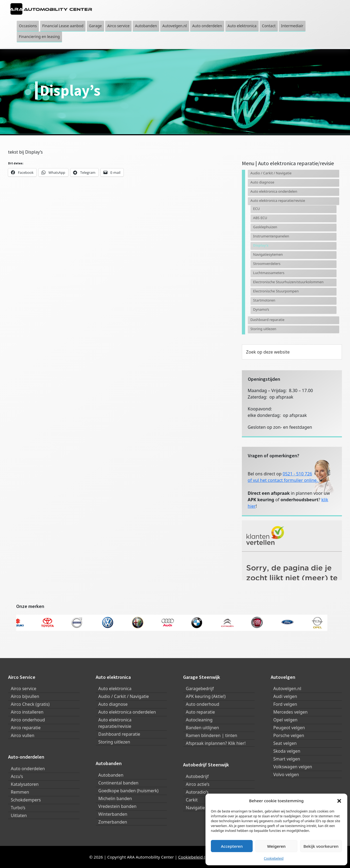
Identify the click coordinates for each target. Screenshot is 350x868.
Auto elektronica (115, 689)
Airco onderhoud (28, 720)
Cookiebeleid (274, 858)
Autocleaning (199, 720)
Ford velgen (285, 704)
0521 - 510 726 (297, 474)
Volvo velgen (286, 774)
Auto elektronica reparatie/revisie (278, 200)
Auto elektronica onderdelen (274, 191)
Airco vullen (23, 735)
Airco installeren (27, 712)
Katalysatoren (25, 784)
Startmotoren (264, 300)
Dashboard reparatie (267, 320)
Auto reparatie (200, 712)
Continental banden (119, 783)
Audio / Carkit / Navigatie (271, 173)
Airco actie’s (198, 784)
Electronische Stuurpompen (276, 291)
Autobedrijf (197, 776)
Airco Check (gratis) (30, 704)
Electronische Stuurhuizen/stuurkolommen (288, 282)
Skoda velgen (287, 751)
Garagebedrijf (200, 689)
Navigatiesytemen (268, 254)
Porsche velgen (289, 735)
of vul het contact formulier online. (283, 480)
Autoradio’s (197, 792)
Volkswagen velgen (293, 767)
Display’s (261, 245)
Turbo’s (18, 808)
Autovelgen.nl (287, 689)
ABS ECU (260, 218)
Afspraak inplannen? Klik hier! (216, 743)
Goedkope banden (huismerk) (128, 791)
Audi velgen (285, 696)
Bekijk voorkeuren (321, 846)
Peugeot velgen (289, 728)
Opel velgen (286, 720)
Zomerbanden (113, 822)
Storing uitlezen (263, 329)
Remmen (20, 792)
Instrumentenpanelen (271, 236)
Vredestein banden (118, 806)
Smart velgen (287, 759)
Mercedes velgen (291, 712)
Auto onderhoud (203, 704)
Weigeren (276, 846)
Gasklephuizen (265, 227)
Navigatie (195, 808)
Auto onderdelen (28, 769)
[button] (339, 801)
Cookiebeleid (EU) (195, 857)
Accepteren (232, 846)
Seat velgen (285, 743)
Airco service (23, 689)
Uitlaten (19, 815)
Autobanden (111, 775)
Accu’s (17, 776)
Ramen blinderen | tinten (212, 735)
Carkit (192, 800)
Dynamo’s (261, 309)
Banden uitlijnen (202, 728)
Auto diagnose (262, 182)
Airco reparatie (26, 728)
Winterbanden (113, 814)
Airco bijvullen (25, 696)
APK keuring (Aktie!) (206, 696)
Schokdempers (26, 800)
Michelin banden (115, 798)
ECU (257, 209)
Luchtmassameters (269, 273)
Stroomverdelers (267, 264)
